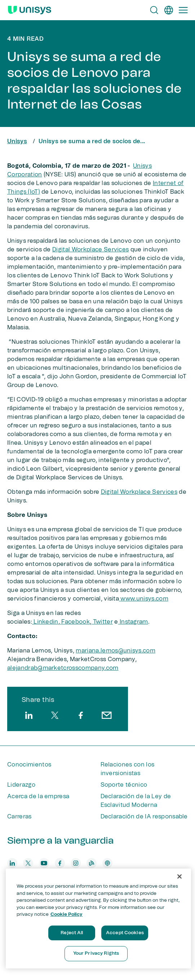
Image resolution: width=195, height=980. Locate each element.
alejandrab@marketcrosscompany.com (63, 668)
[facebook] (81, 715)
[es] (169, 10)
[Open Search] (154, 10)
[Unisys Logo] (30, 10)
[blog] (92, 863)
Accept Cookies (125, 933)
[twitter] (55, 715)
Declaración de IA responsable (144, 817)
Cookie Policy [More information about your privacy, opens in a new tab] (67, 915)
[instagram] (76, 863)
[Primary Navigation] (183, 10)
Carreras (19, 817)
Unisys (17, 141)
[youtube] (44, 863)
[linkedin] (29, 715)
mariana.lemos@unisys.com (116, 651)
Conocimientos (29, 765)
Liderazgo (21, 785)
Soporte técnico (124, 785)
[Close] (180, 876)
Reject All (72, 933)
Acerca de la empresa (38, 796)
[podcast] (107, 863)
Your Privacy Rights (96, 953)
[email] (107, 715)
